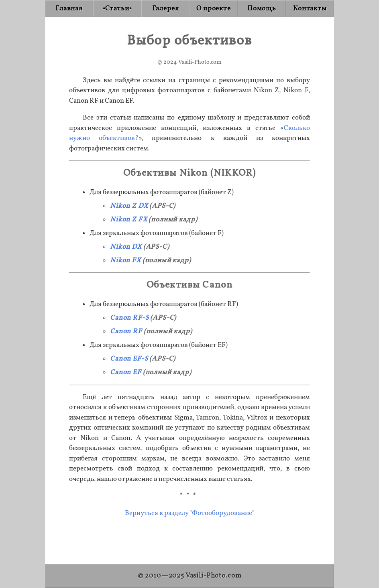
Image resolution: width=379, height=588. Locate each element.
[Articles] (117, 9)
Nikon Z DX (129, 206)
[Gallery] (165, 9)
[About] (214, 9)
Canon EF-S (129, 359)
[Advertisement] (189, 537)
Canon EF (126, 372)
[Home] (69, 9)
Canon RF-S (129, 318)
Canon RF (126, 332)
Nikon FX (125, 261)
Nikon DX (126, 247)
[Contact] (310, 9)
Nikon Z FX (129, 220)
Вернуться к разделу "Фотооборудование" (190, 513)
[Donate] (262, 9)
